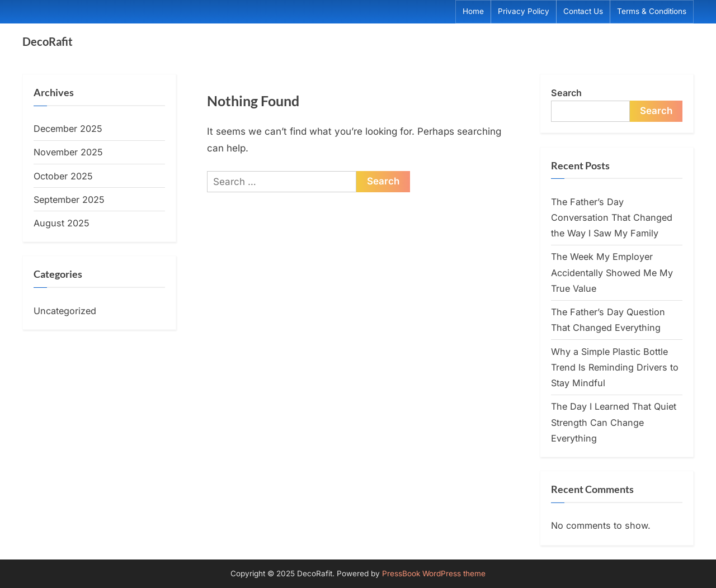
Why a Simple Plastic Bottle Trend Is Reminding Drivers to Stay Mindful (615, 367)
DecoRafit (48, 41)
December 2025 (68, 129)
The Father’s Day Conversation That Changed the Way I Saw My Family (612, 218)
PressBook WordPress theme (434, 573)
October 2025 (63, 176)
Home (473, 11)
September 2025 (69, 200)
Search (566, 93)
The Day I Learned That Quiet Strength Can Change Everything (614, 422)
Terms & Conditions (652, 11)
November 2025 (68, 152)
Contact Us (583, 11)
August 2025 (62, 223)
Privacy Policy (524, 11)
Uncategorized (65, 311)
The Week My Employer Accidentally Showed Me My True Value (612, 272)
